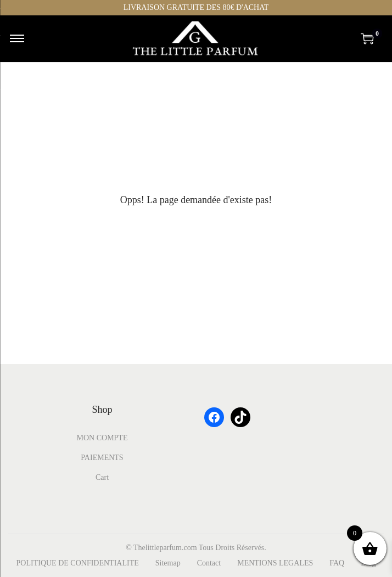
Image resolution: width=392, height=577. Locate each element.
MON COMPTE (102, 438)
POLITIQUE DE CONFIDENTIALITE (78, 563)
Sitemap (168, 563)
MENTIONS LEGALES (275, 563)
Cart (102, 477)
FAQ (337, 563)
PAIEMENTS (102, 458)
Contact (209, 563)
